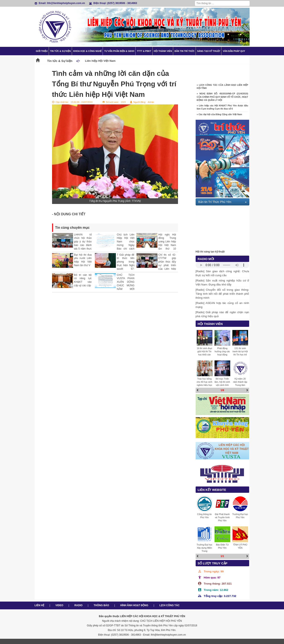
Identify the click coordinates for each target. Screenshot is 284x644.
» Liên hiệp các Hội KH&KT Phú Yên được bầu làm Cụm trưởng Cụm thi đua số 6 (222, 108)
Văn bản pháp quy (234, 51)
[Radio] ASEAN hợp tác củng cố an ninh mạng (222, 305)
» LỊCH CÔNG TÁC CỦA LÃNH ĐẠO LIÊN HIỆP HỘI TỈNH (222, 88)
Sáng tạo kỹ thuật (209, 51)
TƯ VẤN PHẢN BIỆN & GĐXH (119, 51)
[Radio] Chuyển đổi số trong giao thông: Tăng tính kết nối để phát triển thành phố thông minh (222, 294)
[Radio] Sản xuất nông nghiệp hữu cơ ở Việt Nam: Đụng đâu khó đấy (222, 283)
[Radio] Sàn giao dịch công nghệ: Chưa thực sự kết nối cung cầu (222, 273)
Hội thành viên (163, 51)
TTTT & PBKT (144, 51)
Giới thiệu (42, 51)
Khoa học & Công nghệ (88, 51)
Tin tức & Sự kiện (60, 51)
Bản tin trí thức (185, 51)
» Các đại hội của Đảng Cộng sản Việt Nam (219, 116)
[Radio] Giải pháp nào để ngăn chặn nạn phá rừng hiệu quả (222, 314)
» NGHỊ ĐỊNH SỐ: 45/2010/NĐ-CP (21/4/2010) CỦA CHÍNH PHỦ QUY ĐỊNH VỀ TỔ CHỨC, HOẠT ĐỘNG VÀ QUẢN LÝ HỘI (222, 98)
